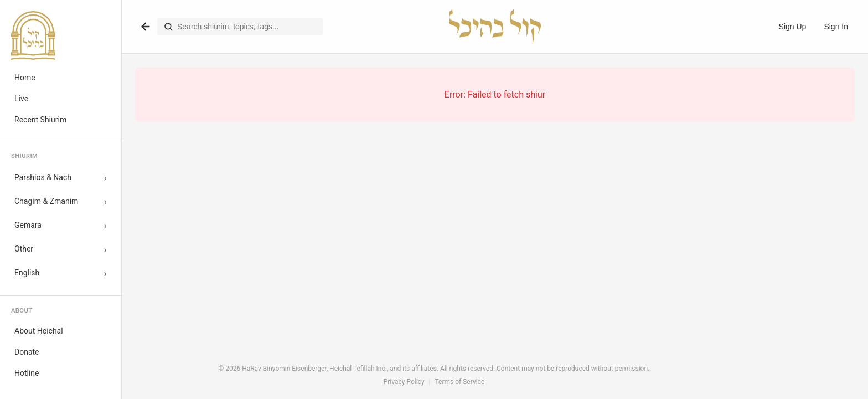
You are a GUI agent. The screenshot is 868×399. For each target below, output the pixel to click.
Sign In (836, 27)
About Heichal (39, 331)
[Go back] (146, 27)
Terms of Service (460, 382)
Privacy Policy (404, 382)
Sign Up (793, 27)
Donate (27, 352)
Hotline (27, 373)
